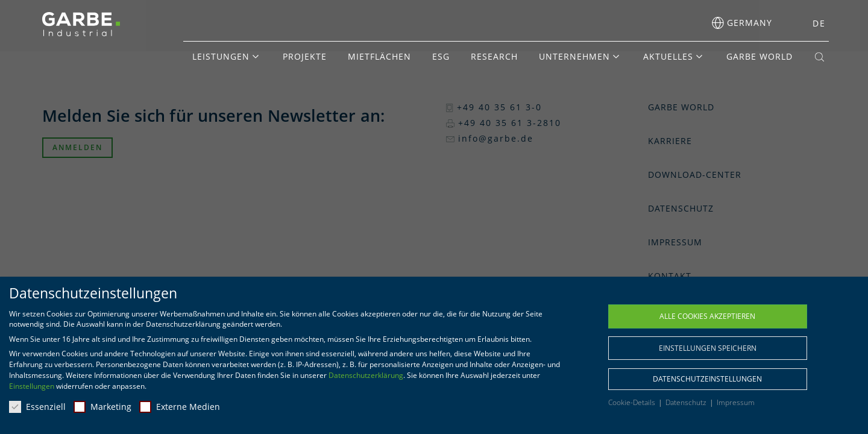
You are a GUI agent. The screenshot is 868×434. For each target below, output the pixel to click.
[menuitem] (816, 23)
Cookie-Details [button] (633, 402)
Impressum (736, 402)
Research (494, 56)
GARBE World (759, 56)
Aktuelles (668, 56)
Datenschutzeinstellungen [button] (707, 379)
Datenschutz (687, 402)
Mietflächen (379, 56)
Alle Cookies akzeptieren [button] (707, 316)
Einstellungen (32, 386)
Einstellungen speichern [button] (708, 348)
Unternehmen (574, 56)
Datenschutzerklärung (366, 375)
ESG (441, 56)
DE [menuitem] (819, 23)
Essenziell (37, 407)
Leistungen (221, 56)
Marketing (102, 407)
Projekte (305, 56)
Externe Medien (180, 407)
